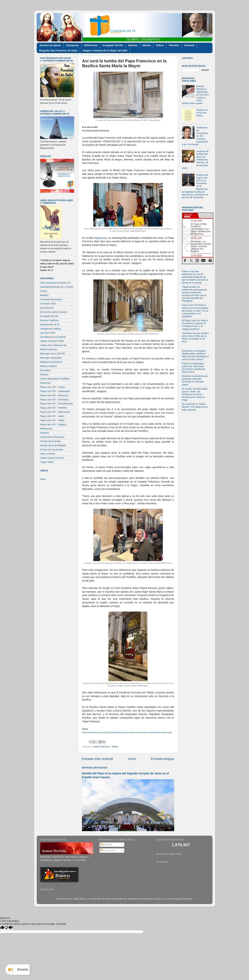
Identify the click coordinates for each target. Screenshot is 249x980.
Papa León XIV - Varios (52, 416)
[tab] (190, 216)
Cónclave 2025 (48, 304)
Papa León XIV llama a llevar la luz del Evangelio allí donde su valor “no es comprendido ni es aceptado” (195, 311)
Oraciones (46, 383)
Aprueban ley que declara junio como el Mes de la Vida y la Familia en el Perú (195, 337)
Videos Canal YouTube (52, 458)
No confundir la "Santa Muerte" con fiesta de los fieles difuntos (195, 407)
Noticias (133, 45)
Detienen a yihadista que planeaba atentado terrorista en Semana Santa (195, 380)
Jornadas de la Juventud (53, 337)
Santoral (45, 433)
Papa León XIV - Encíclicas (54, 400)
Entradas (106, 844)
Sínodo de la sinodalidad (53, 445)
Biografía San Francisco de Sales (58, 50)
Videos (160, 45)
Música (147, 45)
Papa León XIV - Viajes (52, 420)
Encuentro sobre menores (54, 312)
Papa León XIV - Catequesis (55, 391)
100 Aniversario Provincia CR (56, 283)
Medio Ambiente (49, 349)
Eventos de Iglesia (50, 45)
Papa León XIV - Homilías (54, 408)
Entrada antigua (162, 759)
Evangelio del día (49, 316)
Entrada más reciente (98, 759)
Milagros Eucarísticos (51, 362)
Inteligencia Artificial (51, 329)
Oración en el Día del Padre (202, 113)
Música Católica (48, 366)
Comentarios (108, 850)
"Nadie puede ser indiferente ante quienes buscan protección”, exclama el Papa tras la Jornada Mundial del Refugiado (195, 294)
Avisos (44, 291)
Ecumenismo (47, 308)
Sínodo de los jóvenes (52, 450)
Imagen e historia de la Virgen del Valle (105, 50)
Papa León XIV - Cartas (53, 387)
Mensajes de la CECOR (53, 354)
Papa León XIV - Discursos (54, 395)
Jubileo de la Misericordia (53, 345)
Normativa (46, 370)
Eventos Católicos (50, 320)
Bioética (44, 295)
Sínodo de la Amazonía (52, 437)
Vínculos (174, 45)
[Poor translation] (9, 928)
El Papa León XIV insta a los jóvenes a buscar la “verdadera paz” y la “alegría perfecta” (195, 325)
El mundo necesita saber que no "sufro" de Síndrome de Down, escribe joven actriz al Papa (195, 394)
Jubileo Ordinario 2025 (52, 341)
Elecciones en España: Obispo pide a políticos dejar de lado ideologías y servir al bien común (195, 355)
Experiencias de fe (50, 324)
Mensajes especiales (51, 358)
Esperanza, (101, 238)
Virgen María (47, 462)
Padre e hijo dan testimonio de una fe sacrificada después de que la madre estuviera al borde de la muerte (195, 277)
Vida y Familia (48, 454)
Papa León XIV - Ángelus (53, 424)
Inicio (132, 759)
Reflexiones (91, 45)
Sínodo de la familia (51, 441)
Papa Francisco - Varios (106, 747)
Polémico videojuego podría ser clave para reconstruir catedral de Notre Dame (194, 368)
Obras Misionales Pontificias (55, 379)
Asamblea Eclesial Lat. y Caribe (57, 287)
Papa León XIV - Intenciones (55, 412)
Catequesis (72, 45)
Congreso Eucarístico (51, 299)
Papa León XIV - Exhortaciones (57, 404)
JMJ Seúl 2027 (48, 333)
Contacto (189, 45)
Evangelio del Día (113, 45)
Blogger (188, 899)
